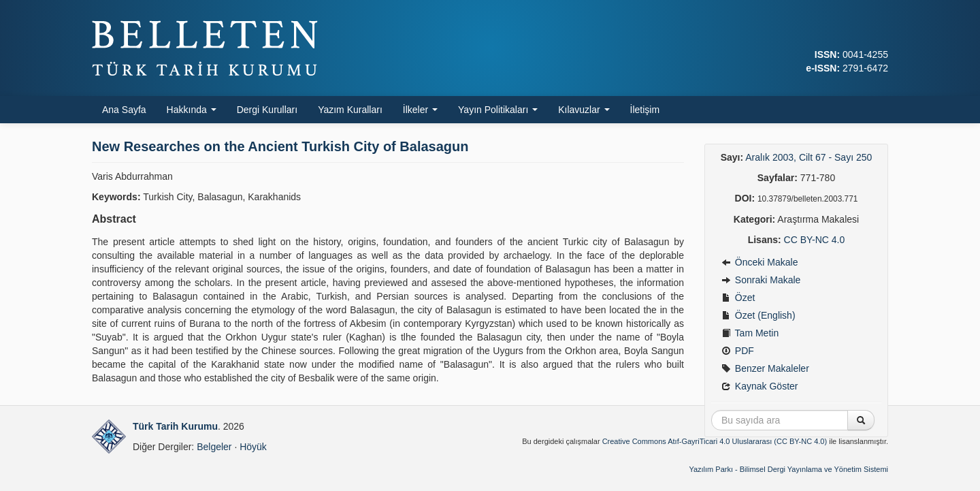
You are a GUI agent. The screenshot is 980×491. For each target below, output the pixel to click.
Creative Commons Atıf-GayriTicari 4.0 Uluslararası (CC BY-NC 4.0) (715, 441)
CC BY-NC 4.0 (815, 240)
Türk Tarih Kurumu (175, 426)
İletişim (645, 110)
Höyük (253, 447)
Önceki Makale (759, 262)
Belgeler (214, 447)
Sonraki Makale (761, 280)
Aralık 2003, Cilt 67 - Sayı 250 (808, 157)
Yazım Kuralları (350, 110)
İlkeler (420, 110)
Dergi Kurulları (267, 110)
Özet (738, 298)
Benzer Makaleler (765, 368)
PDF (738, 351)
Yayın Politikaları (498, 110)
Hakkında (192, 110)
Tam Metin (750, 333)
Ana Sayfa (124, 110)
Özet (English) (758, 315)
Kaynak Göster (760, 386)
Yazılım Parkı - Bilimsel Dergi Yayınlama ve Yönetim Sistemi (788, 469)
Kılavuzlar (584, 110)
